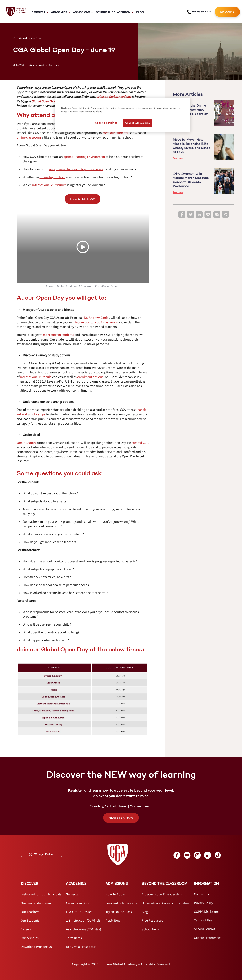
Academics (59, 12)
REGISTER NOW (83, 199)
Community (55, 65)
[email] (217, 215)
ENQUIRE (227, 12)
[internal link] (227, 12)
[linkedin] (199, 215)
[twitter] (190, 215)
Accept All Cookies (137, 123)
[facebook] (182, 215)
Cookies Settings (106, 123)
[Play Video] (83, 247)
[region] (123, 115)
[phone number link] (199, 12)
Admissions (81, 12)
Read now (178, 158)
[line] (208, 215)
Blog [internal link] (140, 12)
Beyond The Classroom (113, 12)
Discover (38, 12)
